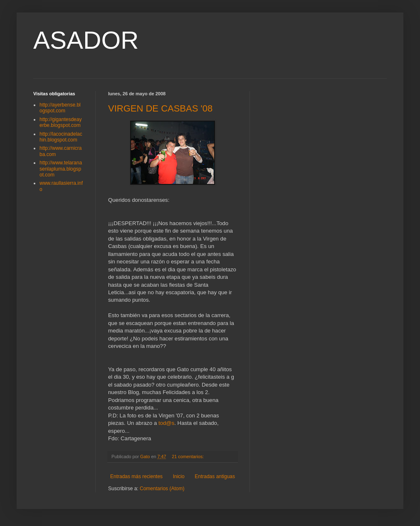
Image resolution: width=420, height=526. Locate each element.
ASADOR (86, 40)
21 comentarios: (188, 457)
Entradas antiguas (215, 476)
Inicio (179, 476)
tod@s (166, 423)
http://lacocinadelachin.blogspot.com (61, 137)
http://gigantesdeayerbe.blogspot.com (61, 122)
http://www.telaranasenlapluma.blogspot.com (61, 169)
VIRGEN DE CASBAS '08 (160, 108)
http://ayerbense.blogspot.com (60, 108)
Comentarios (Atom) (162, 489)
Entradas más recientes (136, 476)
